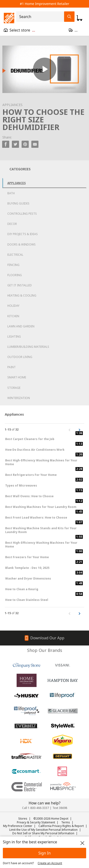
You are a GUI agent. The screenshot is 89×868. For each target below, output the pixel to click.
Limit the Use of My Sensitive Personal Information (43, 830)
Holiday (13, 306)
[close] (82, 843)
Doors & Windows (21, 244)
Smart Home (17, 377)
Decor (12, 224)
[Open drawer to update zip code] (77, 30)
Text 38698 (60, 808)
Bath (11, 193)
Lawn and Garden (21, 326)
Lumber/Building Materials (28, 347)
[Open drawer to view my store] (19, 30)
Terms (66, 822)
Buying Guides (18, 203)
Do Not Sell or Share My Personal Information (43, 833)
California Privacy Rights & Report (61, 826)
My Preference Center (18, 826)
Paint (12, 367)
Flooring (15, 275)
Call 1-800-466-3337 (35, 808)
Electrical (15, 255)
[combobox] (42, 17)
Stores (23, 819)
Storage (14, 388)
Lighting (14, 337)
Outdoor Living (20, 357)
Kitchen (13, 316)
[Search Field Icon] (69, 17)
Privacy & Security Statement (36, 822)
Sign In (44, 853)
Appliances (16, 183)
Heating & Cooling (22, 295)
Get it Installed (20, 285)
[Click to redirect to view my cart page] (80, 18)
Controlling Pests (22, 214)
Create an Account (50, 863)
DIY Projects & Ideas (23, 234)
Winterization (19, 398)
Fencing (13, 265)
